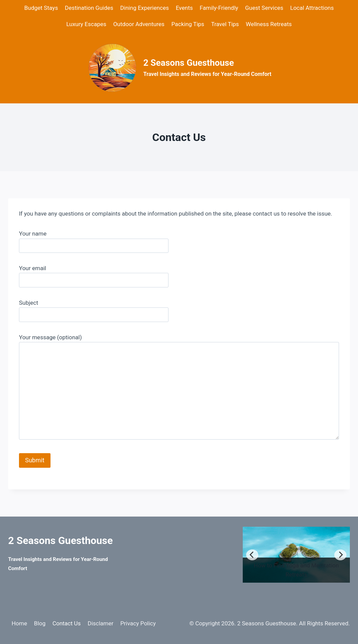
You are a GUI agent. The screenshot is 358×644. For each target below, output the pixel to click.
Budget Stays (41, 8)
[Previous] (252, 555)
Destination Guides (89, 8)
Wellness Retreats (269, 24)
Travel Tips (225, 24)
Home (19, 623)
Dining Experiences (144, 8)
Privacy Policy (138, 623)
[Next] (340, 555)
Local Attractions (312, 8)
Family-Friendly (219, 8)
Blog (40, 623)
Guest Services (264, 8)
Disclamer (100, 623)
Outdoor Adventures (139, 24)
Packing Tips (188, 24)
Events (184, 8)
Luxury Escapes (86, 24)
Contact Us (67, 623)
